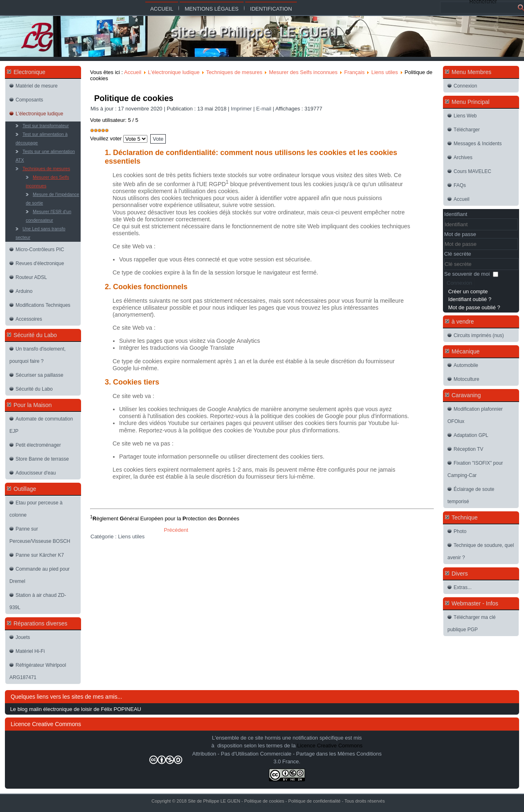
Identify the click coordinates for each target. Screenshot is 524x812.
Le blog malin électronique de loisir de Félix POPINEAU (76, 709)
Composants (29, 100)
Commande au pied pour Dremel (40, 575)
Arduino (24, 291)
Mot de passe (460, 234)
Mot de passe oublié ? (474, 307)
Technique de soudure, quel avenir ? (481, 551)
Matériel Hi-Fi (30, 651)
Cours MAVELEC (472, 171)
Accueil (162, 9)
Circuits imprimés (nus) (479, 335)
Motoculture (466, 379)
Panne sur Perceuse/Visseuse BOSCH (40, 535)
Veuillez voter (106, 138)
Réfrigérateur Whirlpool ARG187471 (38, 671)
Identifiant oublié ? (470, 299)
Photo (460, 531)
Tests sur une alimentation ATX (45, 156)
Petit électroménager (38, 445)
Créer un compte (468, 291)
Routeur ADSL (31, 277)
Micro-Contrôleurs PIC (40, 250)
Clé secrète (458, 254)
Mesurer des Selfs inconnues (47, 181)
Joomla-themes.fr (279, 806)
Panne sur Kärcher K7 (40, 555)
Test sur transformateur (46, 126)
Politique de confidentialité (314, 801)
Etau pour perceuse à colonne (36, 509)
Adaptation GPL (471, 435)
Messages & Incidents (478, 144)
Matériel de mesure (37, 86)
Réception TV (469, 449)
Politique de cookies (134, 98)
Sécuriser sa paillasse (40, 375)
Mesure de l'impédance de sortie (52, 199)
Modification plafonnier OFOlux (475, 415)
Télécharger (467, 130)
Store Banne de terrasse (42, 459)
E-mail (264, 109)
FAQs (460, 185)
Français (355, 72)
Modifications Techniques (43, 305)
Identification (271, 9)
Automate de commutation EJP (41, 425)
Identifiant (456, 214)
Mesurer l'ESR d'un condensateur (49, 216)
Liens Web (465, 116)
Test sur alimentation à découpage (42, 138)
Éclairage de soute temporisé (471, 495)
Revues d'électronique (40, 263)
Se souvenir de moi (467, 274)
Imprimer (242, 109)
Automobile (466, 365)
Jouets (23, 637)
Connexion (465, 86)
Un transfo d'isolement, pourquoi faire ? (37, 355)
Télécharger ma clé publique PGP (472, 623)
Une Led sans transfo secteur (41, 233)
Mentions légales (211, 9)
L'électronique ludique (39, 114)
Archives (463, 157)
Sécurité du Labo (34, 389)
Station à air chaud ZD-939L (38, 601)
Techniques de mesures (46, 169)
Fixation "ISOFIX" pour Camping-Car (475, 469)
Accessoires (29, 319)
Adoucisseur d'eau (36, 473)
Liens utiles (385, 72)
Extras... (463, 587)
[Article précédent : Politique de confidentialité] (176, 530)
